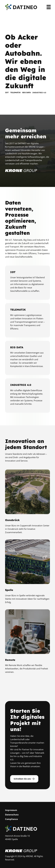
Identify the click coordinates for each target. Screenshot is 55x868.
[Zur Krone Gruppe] (21, 173)
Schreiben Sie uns (24, 779)
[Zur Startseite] (21, 7)
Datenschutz (12, 815)
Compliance (11, 819)
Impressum (11, 810)
